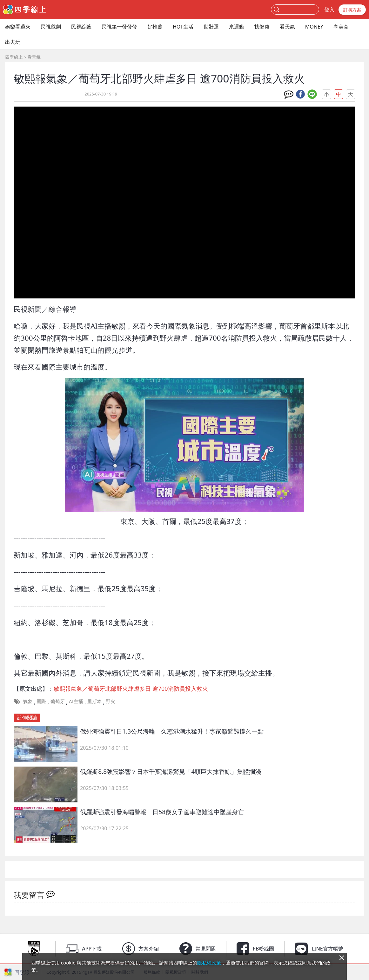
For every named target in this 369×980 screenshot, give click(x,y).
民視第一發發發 (119, 27)
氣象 (28, 701)
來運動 (237, 27)
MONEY (314, 27)
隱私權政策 (209, 963)
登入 (329, 10)
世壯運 (211, 27)
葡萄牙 (58, 701)
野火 (111, 701)
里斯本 (94, 701)
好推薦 (155, 27)
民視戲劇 (51, 27)
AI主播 (76, 701)
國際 (41, 701)
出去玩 (13, 42)
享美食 (341, 27)
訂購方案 (352, 10)
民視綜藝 (81, 27)
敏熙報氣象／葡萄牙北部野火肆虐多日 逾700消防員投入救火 (131, 689)
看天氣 (287, 27)
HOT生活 (183, 27)
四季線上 (14, 57)
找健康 (262, 27)
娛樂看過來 (18, 27)
